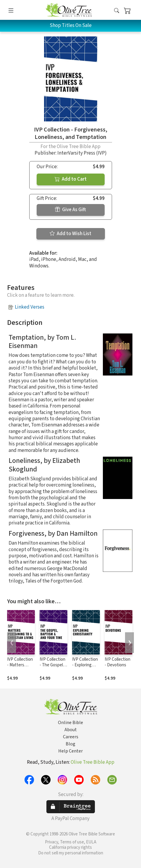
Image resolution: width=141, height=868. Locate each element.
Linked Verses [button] (30, 307)
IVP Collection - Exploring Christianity (85, 665)
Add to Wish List (70, 234)
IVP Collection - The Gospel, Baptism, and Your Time (52, 668)
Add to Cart (71, 179)
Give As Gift (70, 210)
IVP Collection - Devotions (117, 662)
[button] (117, 11)
